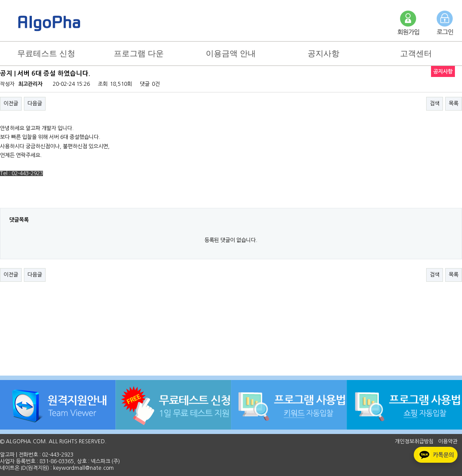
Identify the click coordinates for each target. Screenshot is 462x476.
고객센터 (416, 54)
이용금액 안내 (231, 54)
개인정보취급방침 (414, 441)
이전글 (11, 104)
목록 (454, 104)
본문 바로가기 (0, 0)
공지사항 (323, 54)
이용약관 (448, 441)
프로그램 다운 (139, 54)
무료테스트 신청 (46, 54)
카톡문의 (435, 455)
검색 (435, 104)
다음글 (35, 104)
